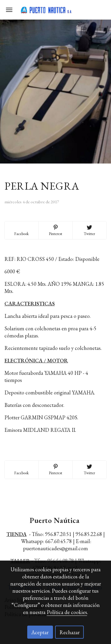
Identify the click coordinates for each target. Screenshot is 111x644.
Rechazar (70, 632)
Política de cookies (67, 612)
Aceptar (40, 632)
